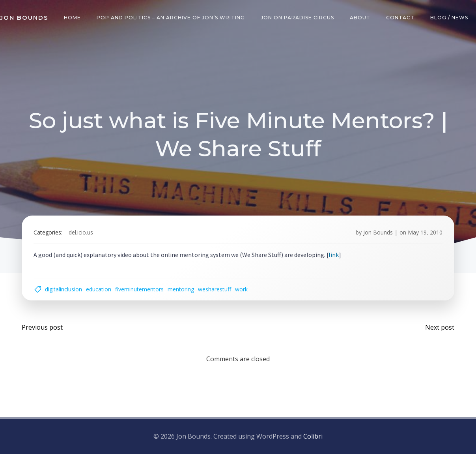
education (99, 289)
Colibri (313, 436)
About (360, 18)
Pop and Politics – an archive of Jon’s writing (171, 18)
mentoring (181, 289)
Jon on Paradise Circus (297, 18)
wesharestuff (215, 289)
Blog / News (449, 18)
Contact (400, 18)
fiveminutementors (139, 289)
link (334, 255)
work (241, 289)
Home (72, 18)
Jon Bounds (378, 232)
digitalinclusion (63, 289)
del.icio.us (81, 232)
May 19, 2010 (425, 232)
